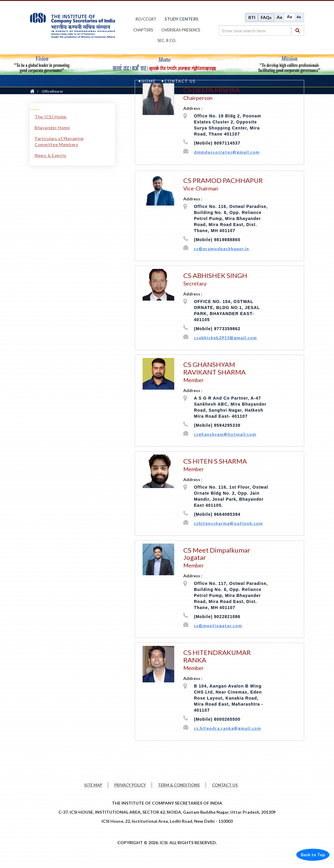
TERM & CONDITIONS (179, 786)
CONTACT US (225, 786)
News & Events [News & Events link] (50, 156)
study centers (181, 19)
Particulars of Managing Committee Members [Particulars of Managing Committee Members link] (59, 142)
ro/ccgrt (146, 19)
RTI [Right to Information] (252, 18)
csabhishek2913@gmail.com (225, 338)
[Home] (32, 92)
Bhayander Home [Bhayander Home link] (52, 128)
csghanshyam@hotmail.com (225, 435)
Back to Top (313, 855)
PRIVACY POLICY (130, 786)
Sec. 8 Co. (167, 41)
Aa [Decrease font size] (299, 17)
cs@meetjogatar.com (218, 626)
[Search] (298, 31)
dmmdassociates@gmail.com (227, 153)
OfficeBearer (52, 92)
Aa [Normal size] (289, 17)
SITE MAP (93, 786)
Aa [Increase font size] (279, 17)
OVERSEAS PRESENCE (181, 30)
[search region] (262, 31)
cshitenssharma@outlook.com (228, 524)
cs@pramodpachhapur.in (221, 249)
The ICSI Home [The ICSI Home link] (51, 117)
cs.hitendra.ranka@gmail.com (227, 729)
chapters (143, 30)
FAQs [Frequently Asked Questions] (266, 18)
